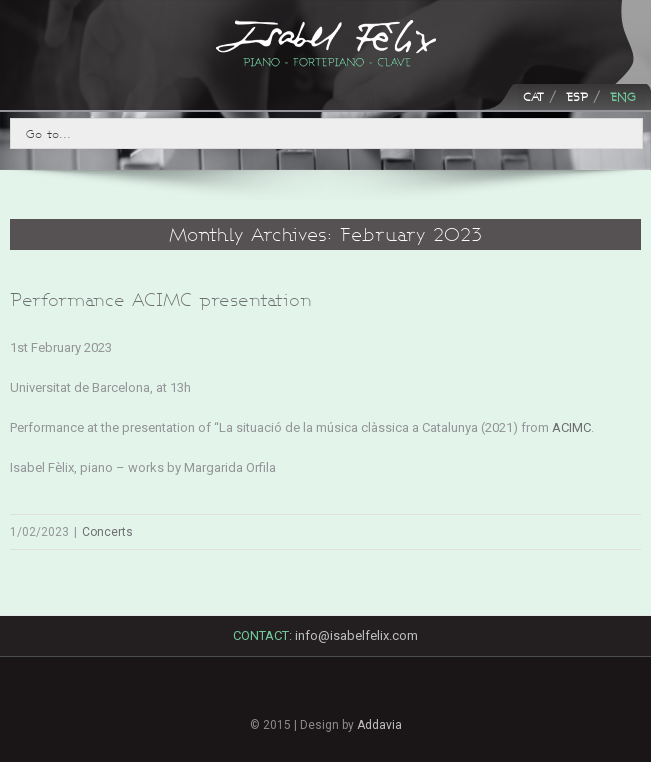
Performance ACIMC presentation (161, 299)
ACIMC (571, 427)
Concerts (107, 532)
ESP (577, 96)
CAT (533, 96)
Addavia (379, 725)
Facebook (257, 693)
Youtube (395, 703)
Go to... (48, 133)
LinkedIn (326, 697)
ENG (623, 96)
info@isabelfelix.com (356, 635)
